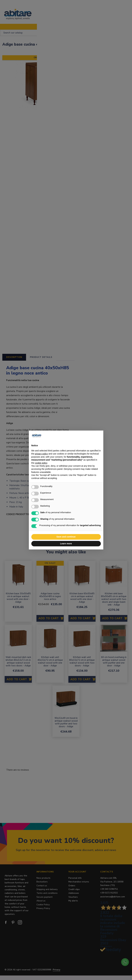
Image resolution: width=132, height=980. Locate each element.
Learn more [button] (66, 544)
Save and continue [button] (66, 537)
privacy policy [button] (41, 454)
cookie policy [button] (41, 463)
